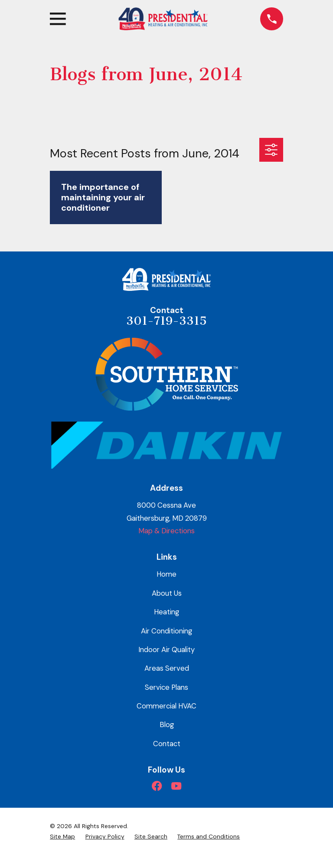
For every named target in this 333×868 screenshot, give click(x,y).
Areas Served (167, 668)
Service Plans (166, 687)
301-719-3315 (166, 321)
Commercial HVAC (166, 706)
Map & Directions (166, 531)
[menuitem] (62, 837)
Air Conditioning (166, 631)
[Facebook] (157, 786)
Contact (167, 744)
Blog (167, 724)
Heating (166, 612)
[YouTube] (176, 786)
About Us (167, 593)
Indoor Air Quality (166, 649)
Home (166, 574)
